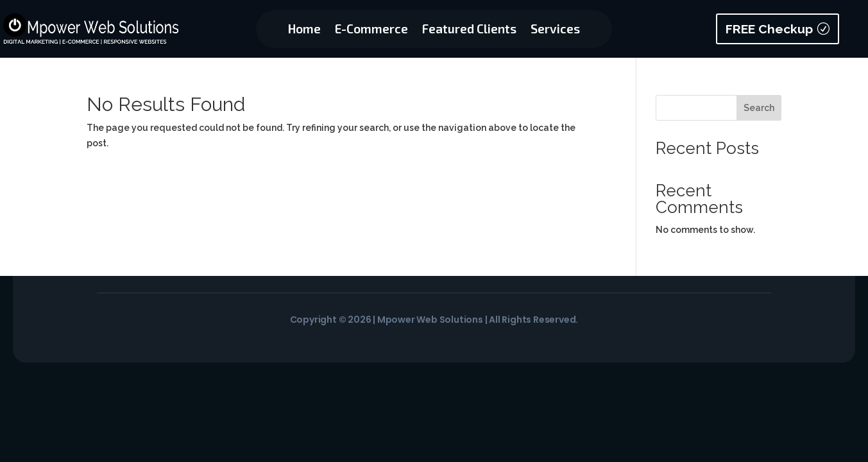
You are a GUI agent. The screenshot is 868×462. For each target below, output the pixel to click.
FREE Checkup (769, 29)
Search (759, 108)
